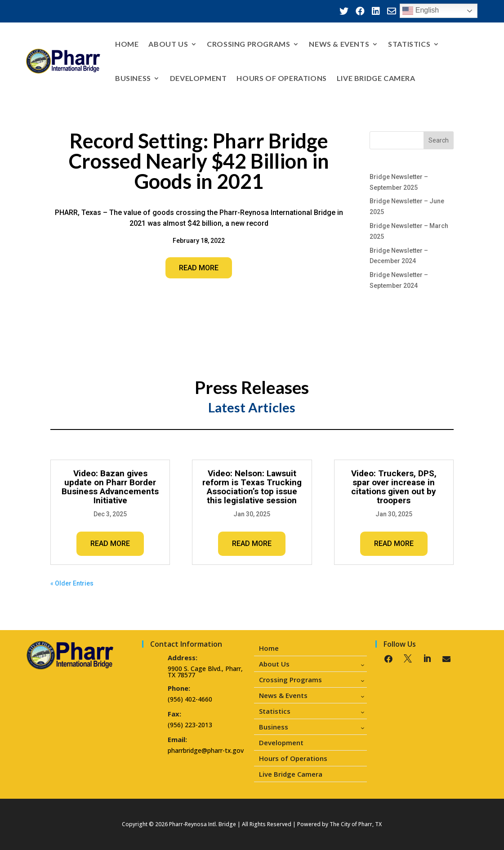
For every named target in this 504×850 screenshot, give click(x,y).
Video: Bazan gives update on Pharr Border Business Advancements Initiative (110, 487)
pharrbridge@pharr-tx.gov (206, 750)
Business (133, 78)
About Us (168, 44)
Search (439, 140)
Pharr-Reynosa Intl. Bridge (203, 824)
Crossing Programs (248, 44)
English (421, 11)
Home (127, 44)
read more (110, 544)
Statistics (409, 44)
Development (198, 78)
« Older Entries (72, 583)
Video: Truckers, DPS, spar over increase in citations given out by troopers (394, 487)
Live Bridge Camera (376, 78)
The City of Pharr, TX (356, 824)
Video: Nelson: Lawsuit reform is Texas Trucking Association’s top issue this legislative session (252, 487)
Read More (199, 268)
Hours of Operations (281, 78)
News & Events (339, 44)
